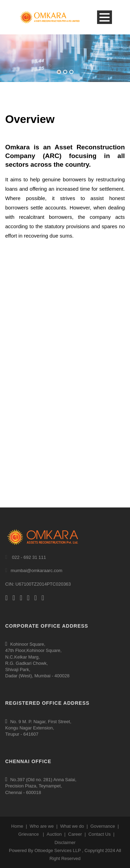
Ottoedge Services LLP (57, 850)
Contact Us (99, 834)
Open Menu (105, 17)
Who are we (42, 826)
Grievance (29, 834)
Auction (54, 834)
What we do (72, 826)
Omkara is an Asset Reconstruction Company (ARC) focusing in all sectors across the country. (65, 156)
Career (75, 834)
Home (17, 826)
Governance (103, 826)
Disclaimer (65, 842)
